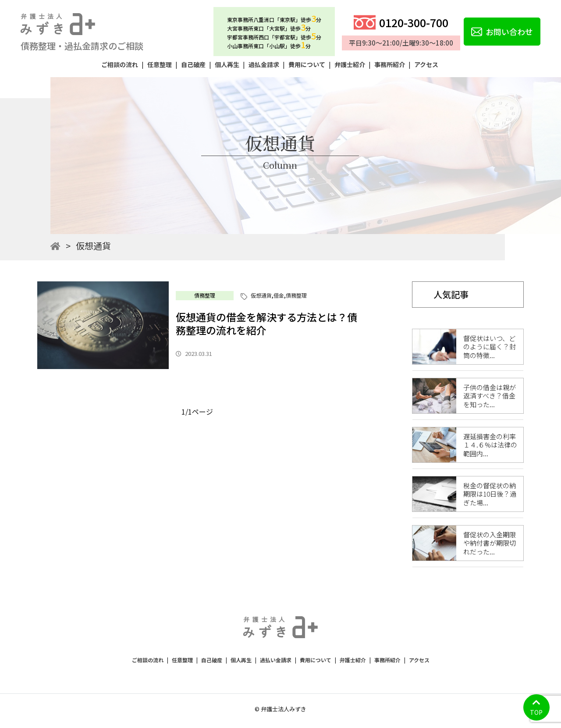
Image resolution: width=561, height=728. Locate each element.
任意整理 (160, 64)
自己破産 (193, 64)
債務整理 (205, 295)
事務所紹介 (390, 64)
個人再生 (227, 64)
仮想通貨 (261, 295)
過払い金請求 (276, 660)
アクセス (426, 64)
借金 (279, 295)
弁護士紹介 (350, 64)
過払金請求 (264, 64)
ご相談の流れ (120, 64)
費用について (307, 64)
